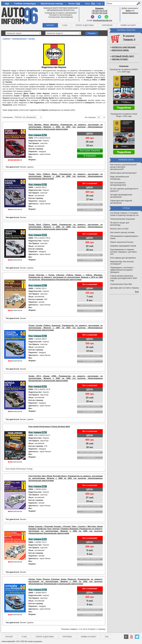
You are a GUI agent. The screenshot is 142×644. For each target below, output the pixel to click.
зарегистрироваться (130, 13)
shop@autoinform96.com (102, 20)
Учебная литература (25, 4)
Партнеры (67, 637)
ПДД (7, 4)
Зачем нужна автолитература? (124, 173)
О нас (65, 25)
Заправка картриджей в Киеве (123, 246)
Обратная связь (120, 50)
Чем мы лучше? (120, 59)
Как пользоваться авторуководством (118, 184)
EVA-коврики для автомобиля (123, 258)
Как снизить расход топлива (122, 232)
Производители (19, 39)
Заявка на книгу (128, 25)
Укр (99, 4)
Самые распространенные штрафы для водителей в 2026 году (124, 278)
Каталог (50, 25)
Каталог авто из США (119, 229)
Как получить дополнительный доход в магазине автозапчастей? (123, 167)
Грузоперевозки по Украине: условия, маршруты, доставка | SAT (124, 252)
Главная (6, 39)
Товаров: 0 (129, 40)
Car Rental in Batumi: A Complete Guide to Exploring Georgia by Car (125, 214)
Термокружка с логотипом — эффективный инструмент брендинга (123, 270)
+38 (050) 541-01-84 (99, 11)
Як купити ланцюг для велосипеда (120, 224)
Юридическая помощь (52, 4)
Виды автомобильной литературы (120, 178)
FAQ (107, 637)
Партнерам (107, 25)
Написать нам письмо (124, 47)
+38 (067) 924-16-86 (99, 13)
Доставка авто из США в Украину (125, 288)
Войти (128, 11)
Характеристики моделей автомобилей (121, 202)
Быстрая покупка (90, 150)
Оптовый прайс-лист (123, 56)
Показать (92, 33)
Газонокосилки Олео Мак (121, 284)
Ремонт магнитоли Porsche (122, 242)
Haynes (32, 39)
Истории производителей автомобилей (121, 196)
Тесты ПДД (74, 4)
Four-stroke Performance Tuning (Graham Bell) (49, 426)
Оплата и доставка (85, 25)
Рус (93, 4)
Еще (137, 292)
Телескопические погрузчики (123, 219)
